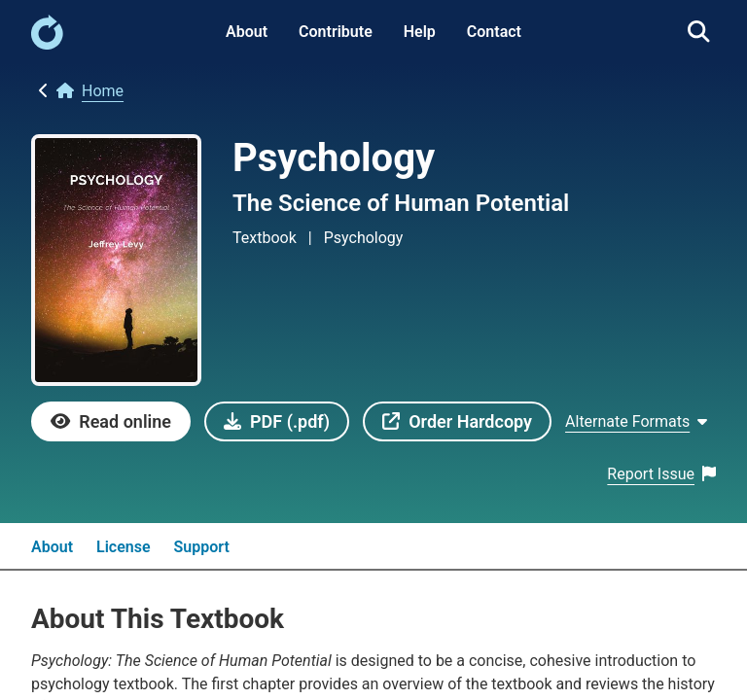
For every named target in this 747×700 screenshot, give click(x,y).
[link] (47, 44)
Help (420, 32)
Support (202, 547)
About (247, 32)
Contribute (336, 32)
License (124, 547)
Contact (494, 32)
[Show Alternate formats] (636, 421)
